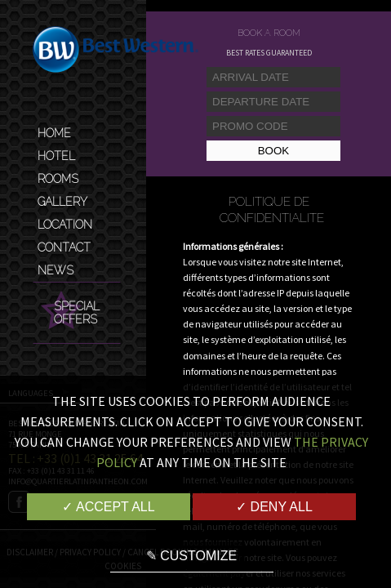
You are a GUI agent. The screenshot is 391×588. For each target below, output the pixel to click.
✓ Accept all (108, 507)
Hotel (56, 156)
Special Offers (77, 313)
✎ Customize (191, 556)
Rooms (58, 179)
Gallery (62, 202)
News (56, 270)
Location (65, 225)
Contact (64, 247)
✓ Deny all (274, 507)
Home (54, 133)
